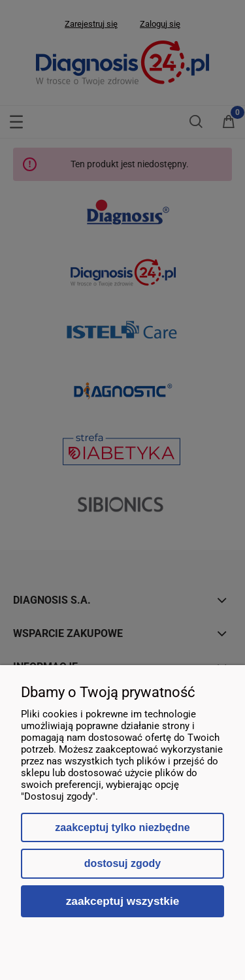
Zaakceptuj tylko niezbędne (122, 827)
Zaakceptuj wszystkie (123, 901)
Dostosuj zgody (122, 863)
